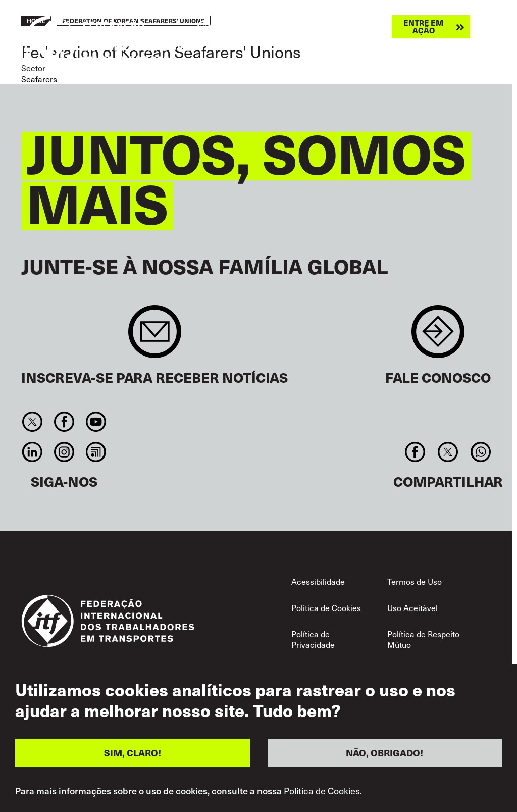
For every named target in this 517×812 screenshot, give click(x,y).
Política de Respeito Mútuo (423, 639)
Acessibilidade (318, 581)
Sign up (155, 337)
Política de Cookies (326, 607)
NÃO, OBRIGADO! (384, 758)
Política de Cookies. (323, 796)
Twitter (32, 422)
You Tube (96, 422)
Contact (438, 337)
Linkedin (32, 452)
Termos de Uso (415, 581)
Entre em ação (423, 27)
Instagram (64, 452)
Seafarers (39, 79)
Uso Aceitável (412, 607)
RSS (96, 452)
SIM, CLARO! (133, 758)
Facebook (64, 422)
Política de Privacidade (313, 639)
